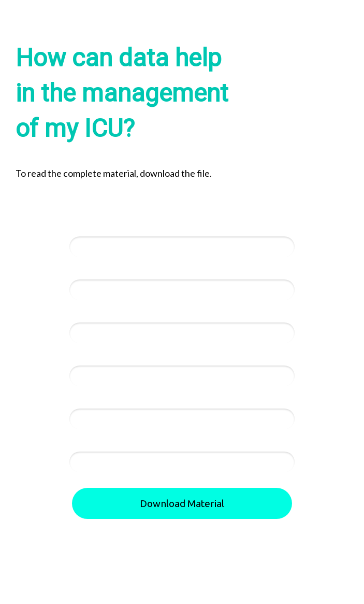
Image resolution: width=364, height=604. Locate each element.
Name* (83, 227)
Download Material (182, 503)
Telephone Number (106, 313)
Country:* (88, 399)
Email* (82, 270)
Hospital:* (89, 356)
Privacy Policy (219, 592)
